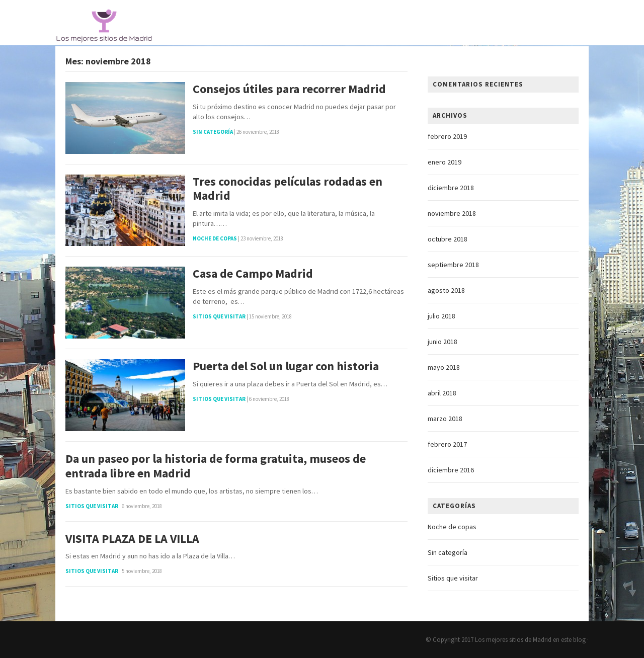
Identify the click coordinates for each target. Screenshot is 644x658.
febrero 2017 (447, 444)
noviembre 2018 (452, 213)
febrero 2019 (447, 136)
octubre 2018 (448, 239)
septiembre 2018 (453, 265)
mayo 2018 (444, 367)
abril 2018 (442, 393)
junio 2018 (442, 342)
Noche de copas (215, 238)
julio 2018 (441, 316)
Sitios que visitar (219, 316)
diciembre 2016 (451, 470)
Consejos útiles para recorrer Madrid (289, 89)
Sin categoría (213, 132)
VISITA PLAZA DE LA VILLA (132, 539)
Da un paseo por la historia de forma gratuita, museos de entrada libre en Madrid (216, 466)
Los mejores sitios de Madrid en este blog (530, 640)
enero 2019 (445, 162)
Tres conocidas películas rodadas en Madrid (288, 189)
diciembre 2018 (451, 188)
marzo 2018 (445, 419)
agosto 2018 (446, 290)
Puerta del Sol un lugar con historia (286, 366)
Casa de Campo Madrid (253, 274)
